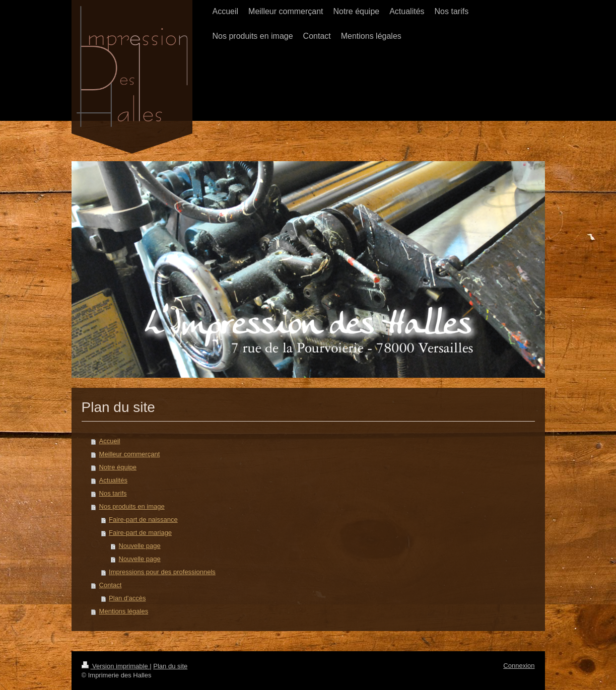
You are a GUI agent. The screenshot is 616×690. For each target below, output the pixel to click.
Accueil (110, 441)
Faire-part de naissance (143, 520)
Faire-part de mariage (140, 533)
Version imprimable (116, 666)
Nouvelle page (140, 546)
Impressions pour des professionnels (162, 572)
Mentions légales (124, 611)
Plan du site (170, 666)
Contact (111, 585)
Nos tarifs (113, 493)
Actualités (113, 480)
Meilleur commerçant (130, 454)
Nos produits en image (132, 506)
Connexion (519, 666)
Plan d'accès (127, 598)
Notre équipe (118, 467)
